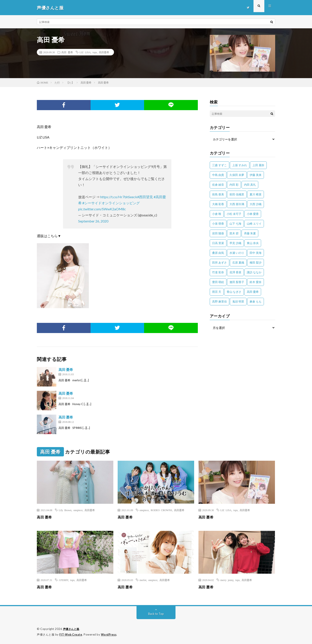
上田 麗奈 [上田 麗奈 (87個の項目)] (258, 165)
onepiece (78, 510)
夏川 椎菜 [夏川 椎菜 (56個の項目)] (256, 194)
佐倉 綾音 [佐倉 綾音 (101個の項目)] (218, 185)
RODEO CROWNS (162, 510)
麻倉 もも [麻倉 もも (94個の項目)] (256, 301)
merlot (143, 580)
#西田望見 (145, 197)
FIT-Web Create (71, 634)
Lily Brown (65, 510)
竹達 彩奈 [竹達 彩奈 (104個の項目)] (218, 272)
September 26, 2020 (93, 221)
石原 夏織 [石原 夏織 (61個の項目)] (238, 262)
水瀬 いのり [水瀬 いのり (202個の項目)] (237, 253)
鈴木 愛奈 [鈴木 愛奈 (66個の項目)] (256, 282)
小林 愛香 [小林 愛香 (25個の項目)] (253, 214)
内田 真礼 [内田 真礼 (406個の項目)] (250, 185)
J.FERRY (63, 580)
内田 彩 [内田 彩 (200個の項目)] (234, 185)
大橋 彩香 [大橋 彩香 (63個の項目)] (218, 204)
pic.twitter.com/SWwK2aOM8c (102, 209)
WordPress (110, 634)
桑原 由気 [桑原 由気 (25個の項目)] (218, 253)
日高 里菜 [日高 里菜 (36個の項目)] (218, 243)
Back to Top (156, 614)
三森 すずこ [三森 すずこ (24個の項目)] (219, 165)
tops (95, 52)
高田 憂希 (67, 52)
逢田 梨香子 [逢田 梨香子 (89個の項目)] (237, 282)
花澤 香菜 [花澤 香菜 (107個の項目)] (235, 272)
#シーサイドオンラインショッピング (111, 203)
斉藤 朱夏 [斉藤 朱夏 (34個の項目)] (250, 233)
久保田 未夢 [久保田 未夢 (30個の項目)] (237, 175)
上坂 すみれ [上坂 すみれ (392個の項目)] (240, 165)
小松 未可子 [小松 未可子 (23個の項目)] (234, 214)
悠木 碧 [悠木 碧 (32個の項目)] (234, 233)
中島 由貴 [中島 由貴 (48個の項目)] (218, 175)
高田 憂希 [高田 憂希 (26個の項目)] (253, 292)
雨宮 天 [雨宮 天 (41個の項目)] (217, 292)
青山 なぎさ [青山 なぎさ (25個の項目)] (234, 292)
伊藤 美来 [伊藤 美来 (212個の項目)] (256, 175)
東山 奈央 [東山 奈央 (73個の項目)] (253, 243)
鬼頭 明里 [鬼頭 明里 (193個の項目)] (238, 301)
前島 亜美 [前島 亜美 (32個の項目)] (218, 194)
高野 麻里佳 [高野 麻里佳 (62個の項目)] (219, 301)
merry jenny (227, 580)
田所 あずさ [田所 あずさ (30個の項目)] (219, 262)
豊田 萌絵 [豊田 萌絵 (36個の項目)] (218, 282)
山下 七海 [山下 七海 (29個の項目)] (235, 224)
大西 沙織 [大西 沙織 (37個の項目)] (256, 204)
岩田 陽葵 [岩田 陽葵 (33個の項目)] (218, 233)
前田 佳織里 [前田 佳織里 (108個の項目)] (237, 194)
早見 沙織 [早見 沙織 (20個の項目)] (235, 243)
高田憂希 (104, 52)
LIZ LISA (85, 52)
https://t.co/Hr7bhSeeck (119, 197)
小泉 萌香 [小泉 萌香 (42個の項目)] (218, 224)
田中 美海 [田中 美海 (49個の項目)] (256, 253)
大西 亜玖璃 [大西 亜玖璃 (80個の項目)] (237, 204)
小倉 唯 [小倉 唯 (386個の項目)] (217, 214)
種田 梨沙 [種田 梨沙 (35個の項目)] (256, 262)
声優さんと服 (72, 629)
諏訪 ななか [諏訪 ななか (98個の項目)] (254, 272)
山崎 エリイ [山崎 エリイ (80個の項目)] (254, 224)
